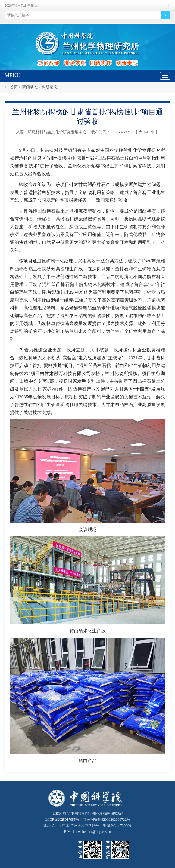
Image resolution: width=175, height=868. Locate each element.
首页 (14, 87)
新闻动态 (30, 87)
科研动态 (50, 87)
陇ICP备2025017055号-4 (64, 820)
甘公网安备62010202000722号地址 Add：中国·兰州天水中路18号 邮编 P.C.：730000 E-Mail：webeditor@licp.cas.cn (88, 826)
